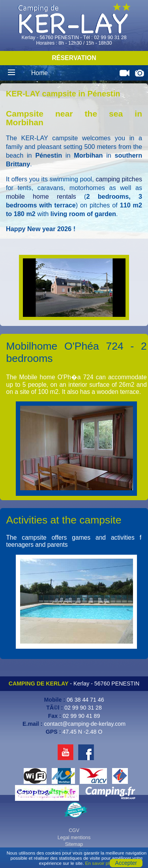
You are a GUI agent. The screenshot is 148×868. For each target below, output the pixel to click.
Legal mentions (74, 838)
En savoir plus (100, 863)
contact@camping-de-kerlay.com (85, 724)
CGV (74, 830)
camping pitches (119, 179)
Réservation (74, 58)
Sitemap (74, 844)
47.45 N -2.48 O (82, 732)
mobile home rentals (41, 196)
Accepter (126, 863)
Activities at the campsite (64, 520)
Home (39, 73)
